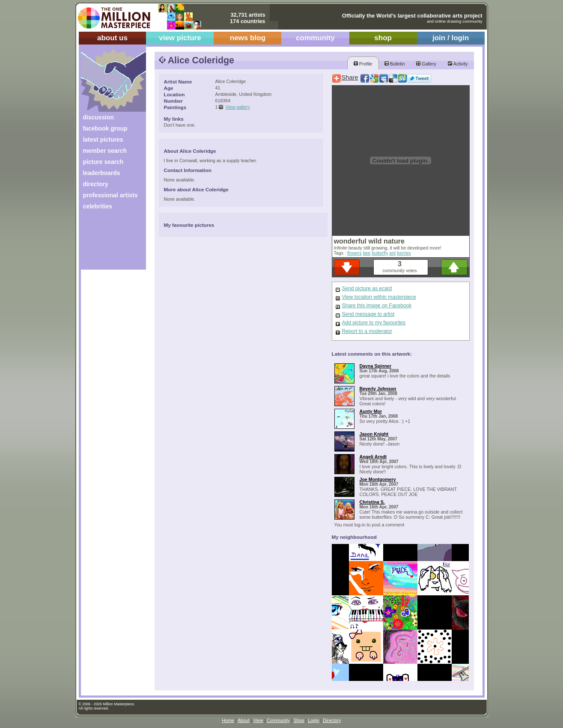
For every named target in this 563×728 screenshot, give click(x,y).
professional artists (110, 195)
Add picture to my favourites (374, 323)
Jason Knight (374, 434)
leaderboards (102, 173)
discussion (98, 117)
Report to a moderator (367, 331)
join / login (451, 38)
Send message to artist (368, 314)
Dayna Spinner (376, 366)
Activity (458, 64)
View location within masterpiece (379, 297)
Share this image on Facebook (377, 306)
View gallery (237, 107)
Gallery (426, 64)
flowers (354, 253)
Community (278, 720)
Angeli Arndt (373, 457)
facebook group (105, 128)
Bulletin (395, 64)
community (315, 38)
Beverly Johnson (378, 389)
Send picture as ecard (367, 288)
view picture (180, 38)
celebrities (98, 206)
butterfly (380, 253)
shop (383, 38)
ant (392, 253)
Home (228, 720)
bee (367, 253)
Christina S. (372, 502)
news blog (248, 38)
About (244, 720)
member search (105, 151)
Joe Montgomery (378, 479)
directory (96, 184)
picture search (103, 162)
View (258, 720)
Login (313, 720)
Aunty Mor (371, 411)
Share (350, 77)
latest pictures (103, 140)
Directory (332, 720)
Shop (299, 720)
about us (112, 38)
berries (404, 253)
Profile (363, 64)
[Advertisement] (108, 243)
